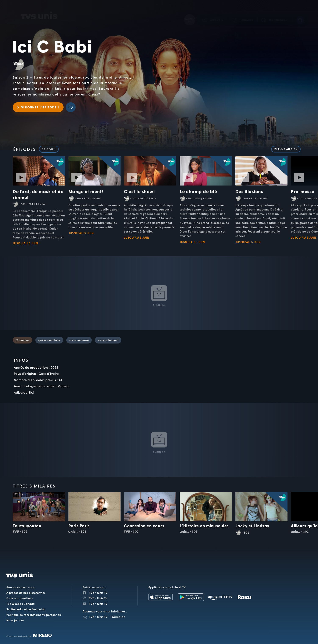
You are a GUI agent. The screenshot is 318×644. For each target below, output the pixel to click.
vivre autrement (108, 340)
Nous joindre (15, 620)
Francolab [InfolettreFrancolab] (118, 617)
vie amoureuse (79, 340)
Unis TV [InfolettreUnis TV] (102, 617)
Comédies (22, 340)
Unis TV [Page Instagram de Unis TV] (102, 598)
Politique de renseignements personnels (34, 615)
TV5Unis (39, 10)
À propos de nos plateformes (26, 593)
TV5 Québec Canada (20, 604)
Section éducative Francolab (26, 609)
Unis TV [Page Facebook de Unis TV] (102, 593)
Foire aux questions (20, 598)
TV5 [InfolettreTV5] (92, 617)
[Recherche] (300, 14)
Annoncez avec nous (20, 587)
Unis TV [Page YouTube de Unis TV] (102, 604)
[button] (243, 14)
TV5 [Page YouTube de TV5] (92, 604)
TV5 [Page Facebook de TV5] (92, 593)
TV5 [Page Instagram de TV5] (92, 598)
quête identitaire (49, 340)
